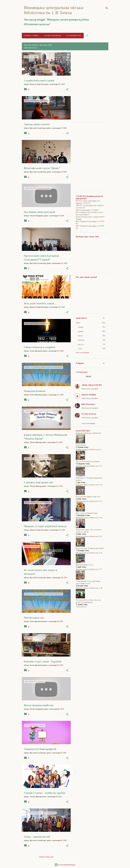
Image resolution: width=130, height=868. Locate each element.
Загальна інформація (52, 36)
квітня (80, 336)
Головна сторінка (31, 36)
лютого (81, 344)
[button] (67, 90)
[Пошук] (107, 8)
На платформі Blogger (65, 865)
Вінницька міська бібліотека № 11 (89, 466)
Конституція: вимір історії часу (88, 497)
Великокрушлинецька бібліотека (88, 433)
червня (81, 327)
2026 (78, 323)
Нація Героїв (81, 445)
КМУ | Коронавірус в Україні (87, 210)
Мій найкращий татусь (85, 565)
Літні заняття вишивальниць (87, 513)
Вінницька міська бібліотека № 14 (89, 518)
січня (80, 349)
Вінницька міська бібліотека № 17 (89, 569)
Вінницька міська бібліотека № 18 (89, 588)
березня (81, 340)
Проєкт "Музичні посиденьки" (88, 461)
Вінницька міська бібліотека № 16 (89, 553)
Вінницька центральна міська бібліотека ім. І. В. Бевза (54, 10)
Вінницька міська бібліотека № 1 (89, 450)
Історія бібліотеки (74, 36)
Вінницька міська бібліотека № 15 (89, 536)
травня (80, 331)
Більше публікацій (46, 857)
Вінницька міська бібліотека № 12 (89, 485)
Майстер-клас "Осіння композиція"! (90, 548)
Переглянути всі (30, 48)
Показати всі (82, 607)
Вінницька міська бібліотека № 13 (89, 501)
